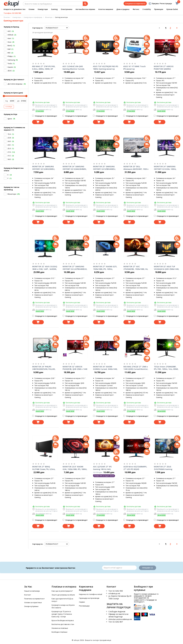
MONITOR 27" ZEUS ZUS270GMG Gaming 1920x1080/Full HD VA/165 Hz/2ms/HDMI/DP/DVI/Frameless (167, 468)
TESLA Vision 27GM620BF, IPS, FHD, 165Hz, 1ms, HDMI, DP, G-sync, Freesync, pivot (166, 368)
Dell (9, 49)
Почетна (7, 17)
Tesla (10, 63)
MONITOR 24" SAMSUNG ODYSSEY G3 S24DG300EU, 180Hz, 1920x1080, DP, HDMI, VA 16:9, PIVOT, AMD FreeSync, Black (45, 168)
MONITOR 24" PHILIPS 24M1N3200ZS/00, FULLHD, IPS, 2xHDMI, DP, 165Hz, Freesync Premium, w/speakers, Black (44, 368)
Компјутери (43, 9)
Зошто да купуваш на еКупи (63, 595)
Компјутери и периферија (33, 17)
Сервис (82, 602)
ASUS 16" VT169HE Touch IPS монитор (134, 68)
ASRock (10, 35)
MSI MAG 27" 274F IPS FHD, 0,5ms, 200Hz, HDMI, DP (44, 68)
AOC (9, 31)
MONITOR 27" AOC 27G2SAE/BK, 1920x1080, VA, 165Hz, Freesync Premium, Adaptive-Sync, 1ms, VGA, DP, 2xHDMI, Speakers (136, 268)
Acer (9, 38)
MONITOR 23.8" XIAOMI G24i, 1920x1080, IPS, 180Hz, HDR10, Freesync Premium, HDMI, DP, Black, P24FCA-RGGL (75, 468)
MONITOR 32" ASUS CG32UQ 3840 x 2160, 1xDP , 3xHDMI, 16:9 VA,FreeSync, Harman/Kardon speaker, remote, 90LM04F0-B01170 (45, 268)
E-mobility (147, 9)
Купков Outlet (172, 9)
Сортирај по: (38, 28)
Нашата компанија (32, 591)
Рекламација (84, 606)
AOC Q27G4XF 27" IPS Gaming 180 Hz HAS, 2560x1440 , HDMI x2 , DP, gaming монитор (104, 468)
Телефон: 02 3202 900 (12, 13)
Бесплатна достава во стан (63, 624)
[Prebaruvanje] (85, 4)
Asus (9, 42)
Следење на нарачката (135, 3)
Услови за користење (33, 602)
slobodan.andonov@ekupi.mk (120, 619)
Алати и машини (106, 9)
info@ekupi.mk (114, 593)
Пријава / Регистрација (160, 4)
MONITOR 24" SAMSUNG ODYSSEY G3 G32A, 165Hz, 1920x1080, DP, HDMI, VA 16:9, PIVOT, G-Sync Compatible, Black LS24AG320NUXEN (165, 168)
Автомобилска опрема (85, 9)
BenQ (10, 46)
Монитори (49, 17)
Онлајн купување (31, 606)
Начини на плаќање (60, 628)
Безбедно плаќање (59, 632)
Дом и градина (123, 9)
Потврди (9, 107)
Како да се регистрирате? (62, 591)
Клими (32, 9)
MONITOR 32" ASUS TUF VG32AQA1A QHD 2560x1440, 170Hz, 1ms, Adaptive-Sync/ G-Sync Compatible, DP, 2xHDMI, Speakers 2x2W (166, 268)
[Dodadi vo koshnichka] (38, 122)
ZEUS (10, 71)
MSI (9, 53)
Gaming (54, 9)
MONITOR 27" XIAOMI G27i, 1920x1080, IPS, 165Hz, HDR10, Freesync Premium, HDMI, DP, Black (105, 268)
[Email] (119, 568)
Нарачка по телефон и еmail (91, 594)
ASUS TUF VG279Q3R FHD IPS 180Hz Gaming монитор (106, 68)
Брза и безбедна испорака (63, 620)
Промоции (159, 9)
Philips (10, 56)
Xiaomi (10, 67)
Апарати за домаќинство (14, 9)
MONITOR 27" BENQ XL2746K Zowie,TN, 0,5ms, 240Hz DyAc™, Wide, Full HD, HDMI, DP (45, 468)
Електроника (67, 9)
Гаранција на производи (89, 598)
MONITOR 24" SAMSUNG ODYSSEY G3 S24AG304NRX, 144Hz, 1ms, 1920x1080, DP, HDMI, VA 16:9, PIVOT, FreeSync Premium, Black (75, 168)
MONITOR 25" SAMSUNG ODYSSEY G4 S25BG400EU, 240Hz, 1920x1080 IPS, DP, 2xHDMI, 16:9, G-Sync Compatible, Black (104, 168)
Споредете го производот (45, 116)
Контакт (28, 595)
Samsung (11, 60)
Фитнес (136, 9)
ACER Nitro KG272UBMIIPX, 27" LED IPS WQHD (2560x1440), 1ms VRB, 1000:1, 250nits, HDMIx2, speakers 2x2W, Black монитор (135, 468)
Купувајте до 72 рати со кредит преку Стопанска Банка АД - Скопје (62, 614)
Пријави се (148, 568)
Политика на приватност (34, 599)
